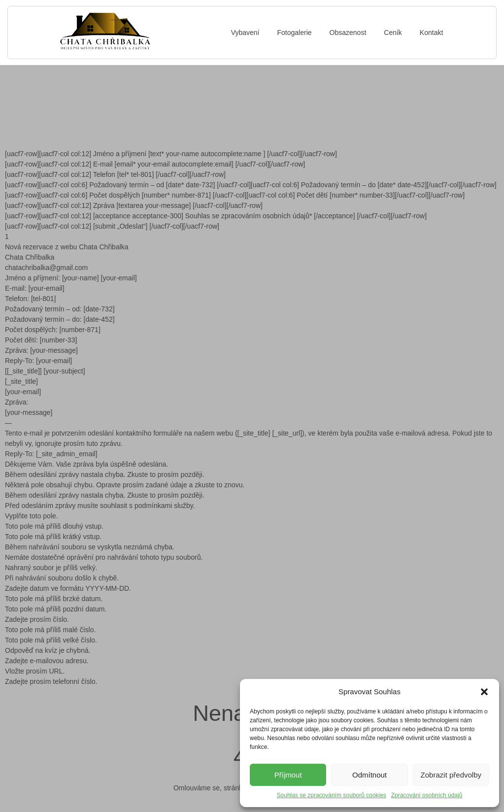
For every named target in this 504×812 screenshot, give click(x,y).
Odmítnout (370, 775)
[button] (484, 692)
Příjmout (288, 775)
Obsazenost (348, 33)
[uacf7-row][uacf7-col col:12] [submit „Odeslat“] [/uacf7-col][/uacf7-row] (112, 226)
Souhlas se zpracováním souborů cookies (332, 795)
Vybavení (245, 33)
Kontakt (431, 33)
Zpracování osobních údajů (427, 795)
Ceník (393, 33)
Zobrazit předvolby (451, 775)
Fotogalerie (295, 33)
